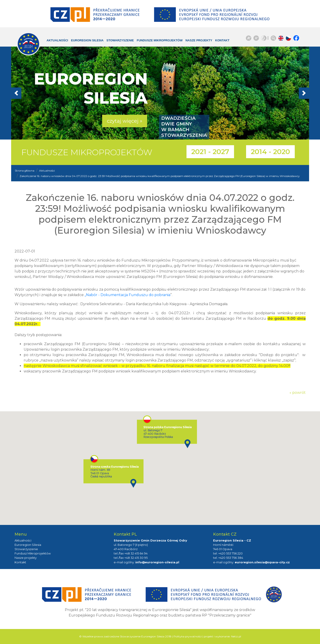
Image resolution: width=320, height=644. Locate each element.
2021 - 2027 (210, 152)
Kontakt (219, 40)
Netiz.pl (236, 636)
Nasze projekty (195, 40)
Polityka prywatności (188, 636)
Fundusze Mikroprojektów (156, 40)
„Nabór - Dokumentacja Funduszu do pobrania (127, 295)
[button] (34, 93)
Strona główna (25, 171)
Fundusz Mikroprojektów (33, 553)
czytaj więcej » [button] (125, 121)
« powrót (298, 393)
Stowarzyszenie (117, 40)
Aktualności (54, 40)
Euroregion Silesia (84, 40)
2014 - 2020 (270, 152)
